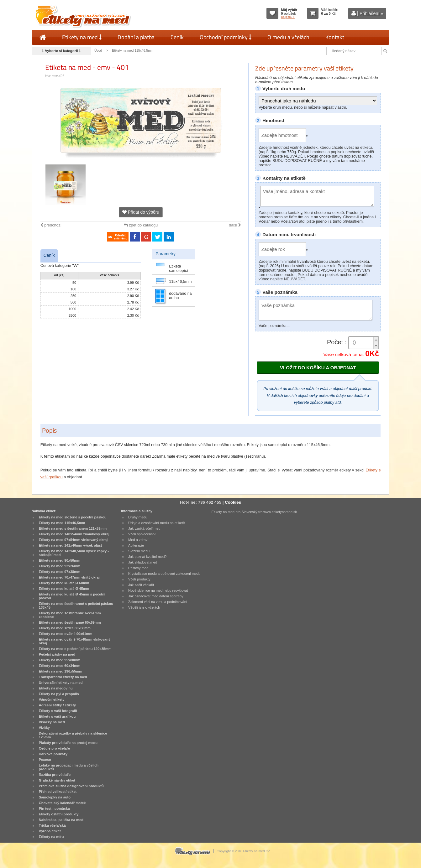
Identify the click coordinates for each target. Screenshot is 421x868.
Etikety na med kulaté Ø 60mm (64, 583)
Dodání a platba (136, 37)
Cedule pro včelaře (55, 748)
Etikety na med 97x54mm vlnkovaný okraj (73, 540)
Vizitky (44, 728)
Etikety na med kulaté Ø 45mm (64, 589)
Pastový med (138, 568)
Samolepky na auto (55, 797)
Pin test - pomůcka (54, 808)
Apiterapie (136, 545)
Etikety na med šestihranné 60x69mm (70, 622)
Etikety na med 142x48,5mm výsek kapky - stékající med (74, 553)
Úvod (98, 51)
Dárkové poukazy (53, 754)
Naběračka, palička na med (61, 820)
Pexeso (45, 760)
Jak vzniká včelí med (144, 528)
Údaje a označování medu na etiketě (157, 523)
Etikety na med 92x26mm (60, 566)
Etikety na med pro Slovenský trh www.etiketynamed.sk (254, 512)
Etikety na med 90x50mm (60, 560)
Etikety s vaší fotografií (58, 711)
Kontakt (335, 37)
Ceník (177, 37)
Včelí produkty (139, 579)
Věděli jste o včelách (144, 607)
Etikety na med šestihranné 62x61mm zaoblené (70, 615)
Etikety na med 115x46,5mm (133, 51)
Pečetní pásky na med (57, 654)
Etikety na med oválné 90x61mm (66, 634)
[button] (376, 340)
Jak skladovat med (143, 562)
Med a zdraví (138, 540)
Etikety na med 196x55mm (61, 671)
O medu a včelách (288, 37)
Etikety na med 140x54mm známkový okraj (74, 534)
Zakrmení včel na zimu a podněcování (158, 602)
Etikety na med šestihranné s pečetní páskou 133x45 (76, 606)
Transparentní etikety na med (63, 677)
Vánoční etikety (52, 699)
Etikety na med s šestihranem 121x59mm (73, 528)
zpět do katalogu (141, 225)
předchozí (51, 225)
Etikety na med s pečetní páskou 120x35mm (75, 649)
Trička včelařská (52, 825)
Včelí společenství (142, 534)
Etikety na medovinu (56, 688)
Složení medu (139, 551)
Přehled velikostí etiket (58, 792)
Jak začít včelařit (141, 585)
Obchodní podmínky (226, 37)
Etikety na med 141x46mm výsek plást (71, 545)
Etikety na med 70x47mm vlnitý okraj (69, 577)
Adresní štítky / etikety (57, 705)
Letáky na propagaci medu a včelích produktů (69, 767)
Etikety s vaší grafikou (57, 716)
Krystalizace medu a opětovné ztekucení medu (164, 574)
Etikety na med (82, 37)
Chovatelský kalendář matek (62, 803)
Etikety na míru (51, 837)
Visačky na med (52, 722)
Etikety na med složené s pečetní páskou (73, 517)
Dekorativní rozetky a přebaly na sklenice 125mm (73, 735)
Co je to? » (288, 17)
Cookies (233, 502)
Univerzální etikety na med (61, 683)
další (235, 225)
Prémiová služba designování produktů (71, 786)
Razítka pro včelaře (55, 775)
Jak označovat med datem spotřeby (156, 596)
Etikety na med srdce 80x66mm (65, 628)
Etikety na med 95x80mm (60, 660)
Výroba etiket (50, 831)
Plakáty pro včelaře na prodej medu (68, 743)
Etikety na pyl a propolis (59, 694)
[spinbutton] (364, 343)
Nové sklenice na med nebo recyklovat (158, 590)
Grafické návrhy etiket (57, 780)
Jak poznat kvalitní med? (147, 557)
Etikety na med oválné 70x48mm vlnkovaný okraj (75, 641)
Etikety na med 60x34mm (60, 666)
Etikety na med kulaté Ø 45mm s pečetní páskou (72, 596)
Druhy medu (138, 517)
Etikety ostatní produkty (59, 814)
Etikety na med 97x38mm (60, 572)
